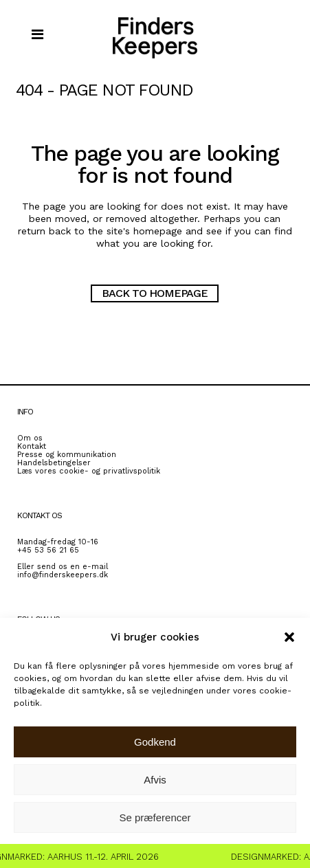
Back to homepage (155, 293)
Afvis (155, 780)
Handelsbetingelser (54, 463)
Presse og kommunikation (67, 455)
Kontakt (32, 446)
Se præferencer (155, 817)
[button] (289, 637)
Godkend (155, 742)
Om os (30, 438)
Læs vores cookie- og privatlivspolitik (89, 471)
